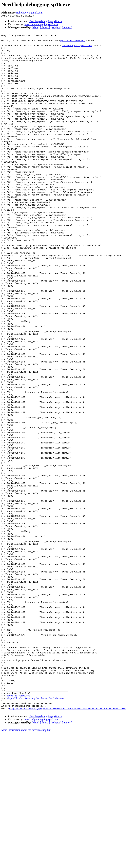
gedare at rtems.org (73, 42)
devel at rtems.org (18, 828)
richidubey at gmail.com (29, 13)
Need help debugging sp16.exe (45, 21)
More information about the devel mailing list (26, 865)
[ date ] (36, 27)
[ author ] (67, 27)
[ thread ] (45, 27)
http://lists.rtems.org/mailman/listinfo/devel (36, 831)
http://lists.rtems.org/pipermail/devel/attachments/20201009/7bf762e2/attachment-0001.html (68, 843)
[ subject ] (56, 27)
